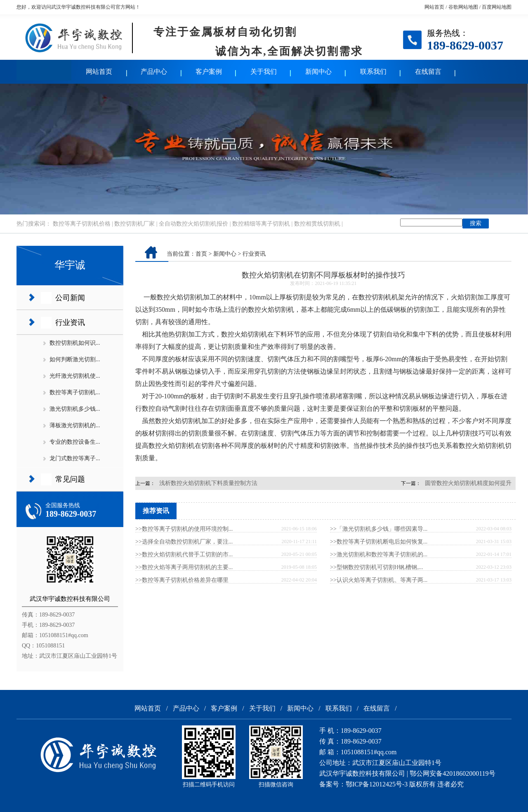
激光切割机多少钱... (75, 409)
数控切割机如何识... (75, 343)
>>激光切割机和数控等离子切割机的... (379, 554)
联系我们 (373, 72)
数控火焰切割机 (180, 297)
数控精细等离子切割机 (261, 224)
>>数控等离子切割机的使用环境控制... (184, 529)
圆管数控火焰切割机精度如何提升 (468, 483)
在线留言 (428, 72)
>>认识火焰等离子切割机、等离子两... (379, 580)
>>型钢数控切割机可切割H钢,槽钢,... (376, 567)
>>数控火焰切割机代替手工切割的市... (184, 554)
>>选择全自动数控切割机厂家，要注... (184, 542)
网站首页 (434, 7)
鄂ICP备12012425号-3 (377, 784)
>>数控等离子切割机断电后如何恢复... (379, 542)
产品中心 (154, 72)
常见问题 (70, 479)
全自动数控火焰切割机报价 (193, 224)
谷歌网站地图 (463, 7)
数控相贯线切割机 (317, 224)
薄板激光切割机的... (75, 425)
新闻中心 (318, 72)
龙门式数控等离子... (75, 458)
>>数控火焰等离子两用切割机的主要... (184, 567)
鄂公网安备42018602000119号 (452, 773)
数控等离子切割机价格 (82, 224)
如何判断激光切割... (75, 359)
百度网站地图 (497, 7)
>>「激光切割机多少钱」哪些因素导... (379, 529)
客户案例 (209, 72)
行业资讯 (70, 322)
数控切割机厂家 (134, 224)
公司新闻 (70, 298)
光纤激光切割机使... (75, 376)
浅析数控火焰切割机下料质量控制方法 (208, 483)
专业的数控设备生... (75, 442)
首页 (201, 254)
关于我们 (264, 72)
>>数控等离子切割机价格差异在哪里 (182, 580)
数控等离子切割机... (75, 392)
